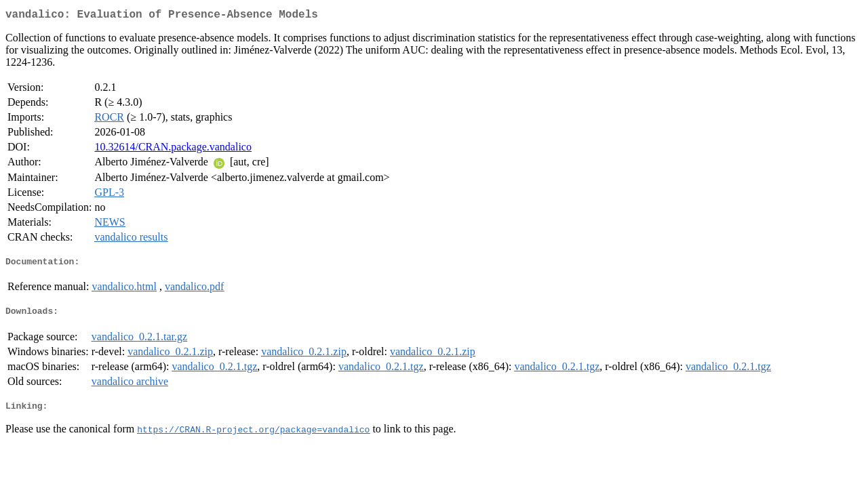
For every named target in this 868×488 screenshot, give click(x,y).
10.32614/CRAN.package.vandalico (173, 149)
